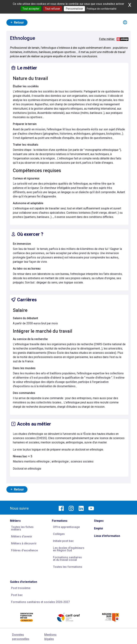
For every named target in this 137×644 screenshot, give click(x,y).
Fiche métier (107, 39)
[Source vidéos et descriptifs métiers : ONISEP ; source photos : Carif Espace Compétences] (123, 39)
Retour (17, 22)
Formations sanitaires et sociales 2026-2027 (40, 602)
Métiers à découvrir (24, 543)
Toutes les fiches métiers (22, 528)
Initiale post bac (63, 541)
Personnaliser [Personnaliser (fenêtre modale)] (74, 9)
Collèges (59, 534)
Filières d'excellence (24, 550)
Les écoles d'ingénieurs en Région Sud (69, 549)
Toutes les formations (68, 567)
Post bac (17, 595)
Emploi (98, 528)
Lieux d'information (107, 536)
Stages (99, 521)
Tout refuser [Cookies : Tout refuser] (53, 9)
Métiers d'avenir (22, 536)
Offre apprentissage (66, 527)
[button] (125, 22)
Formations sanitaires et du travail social (67, 559)
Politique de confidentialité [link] (102, 9)
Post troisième (21, 588)
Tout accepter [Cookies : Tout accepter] (31, 9)
